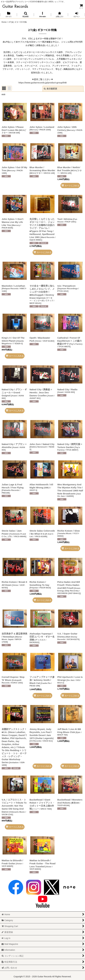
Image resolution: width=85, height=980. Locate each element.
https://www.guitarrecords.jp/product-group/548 (43, 83)
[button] (25, 15)
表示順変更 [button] (50, 89)
